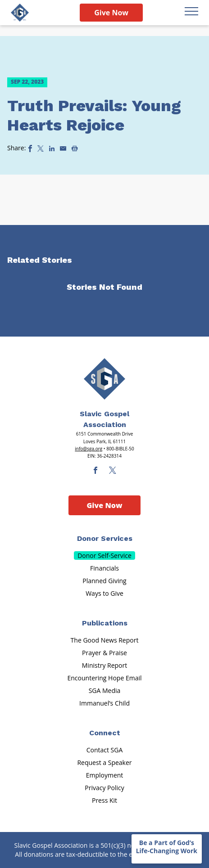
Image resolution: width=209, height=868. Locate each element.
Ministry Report (104, 665)
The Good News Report (105, 640)
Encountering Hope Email (105, 678)
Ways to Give (104, 593)
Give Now (111, 13)
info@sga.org (89, 449)
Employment (105, 775)
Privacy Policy (104, 788)
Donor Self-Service (104, 555)
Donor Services (105, 538)
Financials (104, 568)
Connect (105, 733)
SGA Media (105, 690)
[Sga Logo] (20, 13)
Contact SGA (105, 750)
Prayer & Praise (104, 653)
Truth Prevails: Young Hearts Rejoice (94, 115)
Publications (105, 623)
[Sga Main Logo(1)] (104, 379)
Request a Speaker (104, 762)
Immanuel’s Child (104, 703)
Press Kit (104, 800)
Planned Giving (104, 581)
